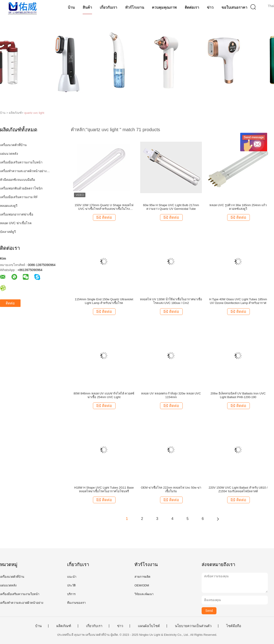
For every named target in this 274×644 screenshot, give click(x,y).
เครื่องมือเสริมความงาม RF (19, 197)
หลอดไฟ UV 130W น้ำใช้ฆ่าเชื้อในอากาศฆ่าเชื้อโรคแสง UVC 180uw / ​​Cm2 (171, 301)
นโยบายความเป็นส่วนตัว (193, 626)
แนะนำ (72, 577)
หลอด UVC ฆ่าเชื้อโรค (16, 223)
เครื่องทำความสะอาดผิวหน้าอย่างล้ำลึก (26, 171)
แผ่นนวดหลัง (9, 154)
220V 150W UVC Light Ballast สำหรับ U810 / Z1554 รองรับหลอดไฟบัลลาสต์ (238, 489)
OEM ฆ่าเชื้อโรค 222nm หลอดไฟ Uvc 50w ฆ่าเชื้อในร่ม (171, 489)
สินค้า (87, 7)
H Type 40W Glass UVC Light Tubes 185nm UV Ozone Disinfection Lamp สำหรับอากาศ (238, 301)
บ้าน (71, 7)
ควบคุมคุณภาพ (164, 7)
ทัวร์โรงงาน (135, 7)
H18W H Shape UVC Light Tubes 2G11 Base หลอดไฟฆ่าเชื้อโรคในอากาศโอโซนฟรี (104, 489)
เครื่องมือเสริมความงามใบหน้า (21, 162)
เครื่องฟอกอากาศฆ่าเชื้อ (17, 214)
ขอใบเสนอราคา (234, 7)
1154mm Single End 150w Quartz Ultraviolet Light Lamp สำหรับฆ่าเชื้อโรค (104, 301)
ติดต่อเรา (192, 7)
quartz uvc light (34, 113)
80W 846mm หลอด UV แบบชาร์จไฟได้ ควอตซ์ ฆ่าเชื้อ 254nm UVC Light (104, 395)
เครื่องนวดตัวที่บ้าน (13, 145)
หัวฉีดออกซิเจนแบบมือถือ (17, 180)
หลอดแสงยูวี (9, 206)
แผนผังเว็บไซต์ (149, 626)
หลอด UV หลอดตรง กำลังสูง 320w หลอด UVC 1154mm (171, 395)
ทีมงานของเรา (76, 603)
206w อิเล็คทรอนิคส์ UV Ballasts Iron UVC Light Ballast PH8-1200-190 (238, 395)
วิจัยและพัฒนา (144, 594)
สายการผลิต (142, 577)
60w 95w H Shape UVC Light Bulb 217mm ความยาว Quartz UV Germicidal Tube (171, 207)
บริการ (71, 594)
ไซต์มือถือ (234, 626)
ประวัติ (71, 585)
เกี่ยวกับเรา (108, 7)
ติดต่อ (10, 303)
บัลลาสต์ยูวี (8, 232)
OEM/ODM (142, 585)
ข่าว (210, 7)
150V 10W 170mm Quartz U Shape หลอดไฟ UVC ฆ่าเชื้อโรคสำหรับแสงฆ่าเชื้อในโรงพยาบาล (104, 207)
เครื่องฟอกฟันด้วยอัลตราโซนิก (21, 188)
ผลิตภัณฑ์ (64, 626)
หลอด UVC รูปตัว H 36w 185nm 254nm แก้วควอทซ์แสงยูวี (238, 207)
